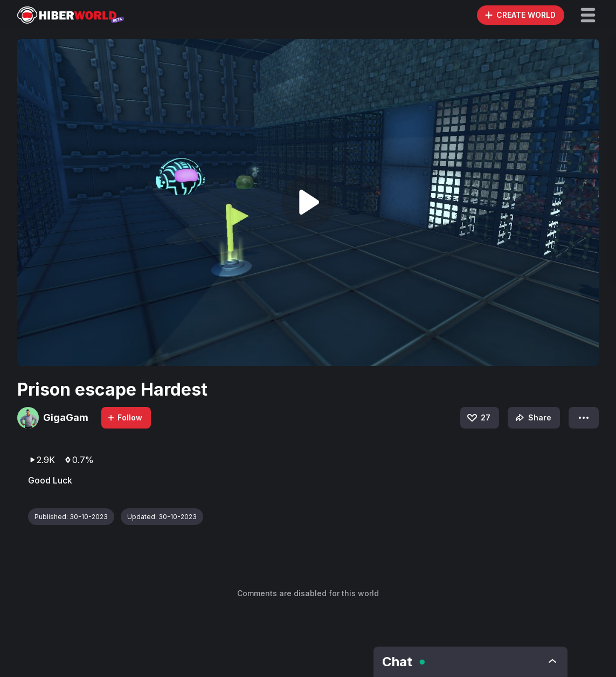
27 (478, 418)
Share (532, 418)
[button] (588, 15)
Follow (124, 417)
